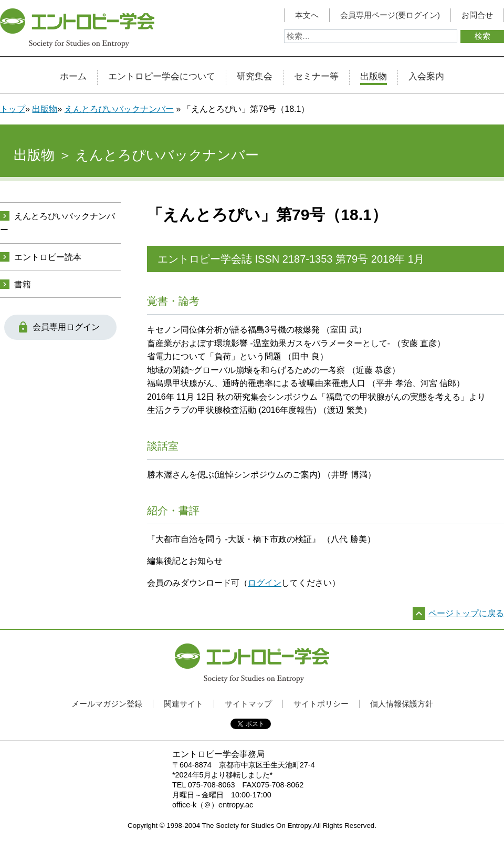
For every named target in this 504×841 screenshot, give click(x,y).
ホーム (73, 77)
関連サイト (183, 704)
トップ (13, 109)
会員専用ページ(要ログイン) (390, 15)
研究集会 (255, 77)
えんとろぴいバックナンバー (119, 109)
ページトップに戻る (466, 613)
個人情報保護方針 (402, 704)
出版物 (374, 77)
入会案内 (426, 77)
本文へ (307, 15)
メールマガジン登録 (107, 704)
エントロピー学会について (162, 77)
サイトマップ (248, 704)
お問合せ (477, 15)
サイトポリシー (321, 704)
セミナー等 (316, 77)
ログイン (265, 583)
